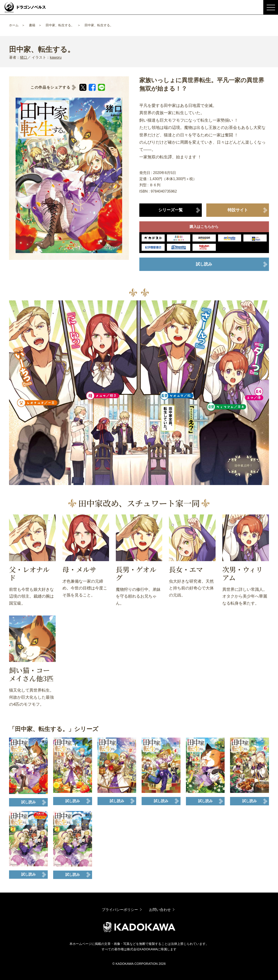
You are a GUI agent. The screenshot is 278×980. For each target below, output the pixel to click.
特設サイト (238, 210)
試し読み (204, 264)
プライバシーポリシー (120, 910)
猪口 (24, 57)
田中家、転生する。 (60, 25)
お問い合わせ (160, 910)
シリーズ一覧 (171, 210)
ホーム (14, 25)
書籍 (32, 25)
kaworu (56, 57)
